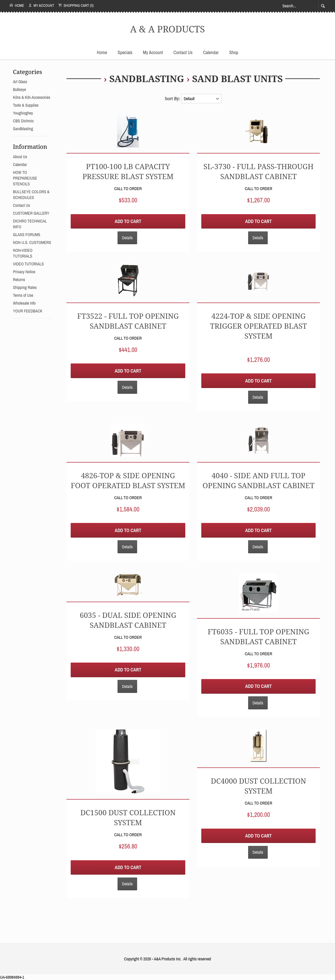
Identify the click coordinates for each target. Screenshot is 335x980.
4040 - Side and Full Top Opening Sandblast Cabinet (259, 480)
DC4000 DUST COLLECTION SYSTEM (259, 786)
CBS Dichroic (23, 121)
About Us (20, 157)
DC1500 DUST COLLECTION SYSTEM (128, 817)
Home (17, 5)
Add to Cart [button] (128, 221)
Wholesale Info (24, 303)
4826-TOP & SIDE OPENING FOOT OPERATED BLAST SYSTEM (128, 480)
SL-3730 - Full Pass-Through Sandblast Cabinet (258, 171)
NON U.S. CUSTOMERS (32, 242)
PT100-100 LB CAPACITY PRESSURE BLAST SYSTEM (128, 171)
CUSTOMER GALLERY (31, 213)
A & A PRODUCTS (167, 29)
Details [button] (127, 238)
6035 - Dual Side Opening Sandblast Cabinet (128, 620)
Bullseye (20, 89)
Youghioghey (23, 113)
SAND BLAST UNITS (237, 78)
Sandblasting (147, 78)
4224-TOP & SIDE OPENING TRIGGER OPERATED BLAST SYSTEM (259, 326)
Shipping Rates (25, 287)
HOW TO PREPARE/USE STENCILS (25, 178)
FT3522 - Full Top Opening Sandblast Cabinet (128, 321)
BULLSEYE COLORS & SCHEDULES (31, 195)
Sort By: (173, 99)
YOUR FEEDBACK (28, 311)
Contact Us (183, 52)
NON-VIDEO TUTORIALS (23, 253)
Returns (19, 280)
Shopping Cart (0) (76, 5)
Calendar (211, 52)
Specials (125, 52)
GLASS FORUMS (27, 235)
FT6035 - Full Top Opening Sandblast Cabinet (259, 636)
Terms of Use (23, 295)
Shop (234, 52)
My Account (41, 5)
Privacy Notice (24, 272)
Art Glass (20, 82)
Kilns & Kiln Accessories (32, 97)
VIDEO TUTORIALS (29, 264)
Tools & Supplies (26, 105)
